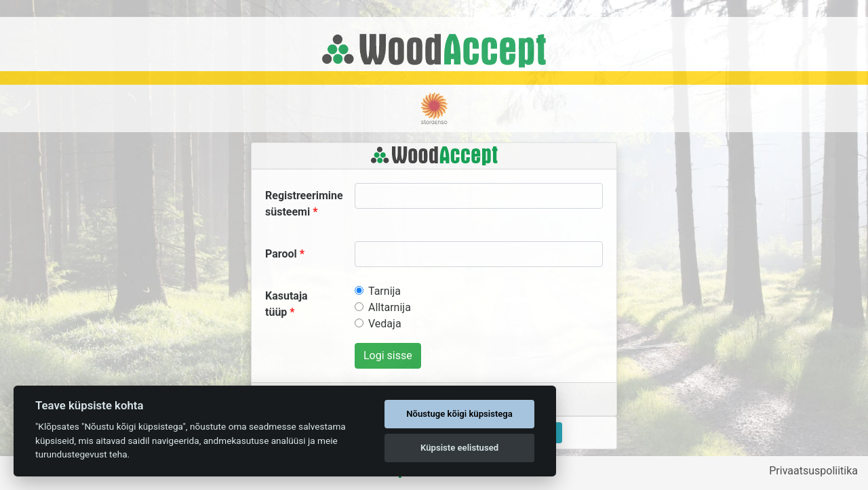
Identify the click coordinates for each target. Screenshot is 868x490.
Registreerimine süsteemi (304, 204)
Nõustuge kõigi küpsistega (459, 414)
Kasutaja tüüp (287, 304)
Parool (281, 254)
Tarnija (384, 291)
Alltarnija (390, 307)
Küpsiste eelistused (459, 448)
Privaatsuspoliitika (813, 471)
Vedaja (385, 324)
